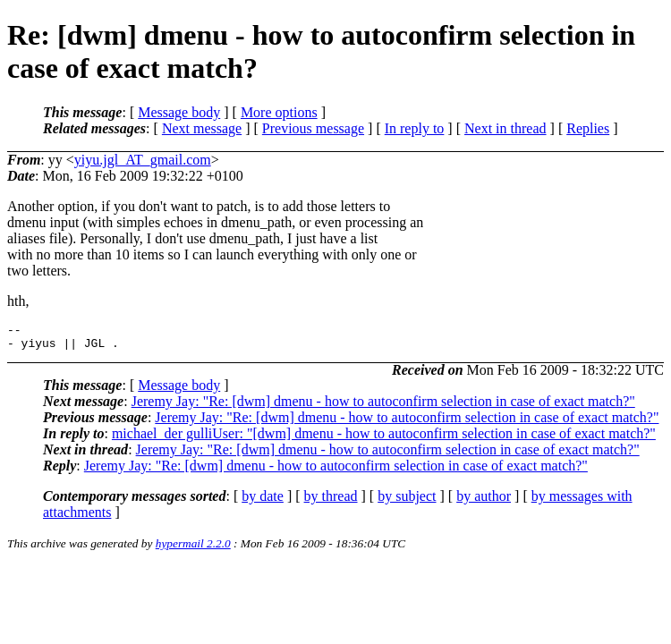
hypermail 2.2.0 (193, 549)
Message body (179, 112)
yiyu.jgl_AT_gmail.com (143, 160)
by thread (331, 501)
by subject (407, 501)
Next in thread (505, 128)
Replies (588, 128)
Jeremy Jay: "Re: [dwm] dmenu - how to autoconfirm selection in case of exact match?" (383, 407)
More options (279, 112)
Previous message (313, 128)
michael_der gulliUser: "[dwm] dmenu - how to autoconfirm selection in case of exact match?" (384, 439)
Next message (202, 128)
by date (263, 501)
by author (484, 501)
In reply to (415, 128)
